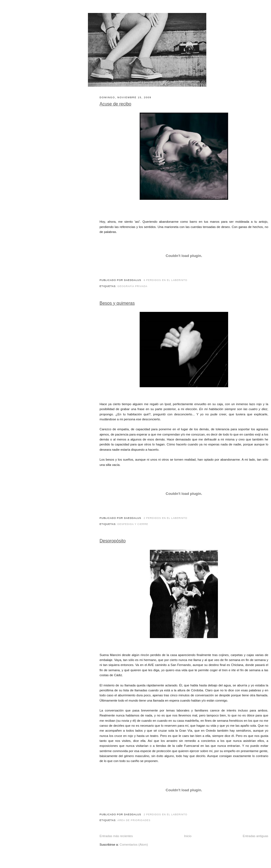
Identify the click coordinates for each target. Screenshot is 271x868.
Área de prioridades (134, 820)
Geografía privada (133, 286)
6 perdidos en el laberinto (165, 280)
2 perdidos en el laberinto (165, 518)
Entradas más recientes (116, 836)
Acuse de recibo (115, 104)
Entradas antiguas (256, 836)
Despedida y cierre (133, 524)
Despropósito (113, 541)
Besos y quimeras (117, 303)
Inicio (188, 836)
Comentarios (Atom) (134, 845)
